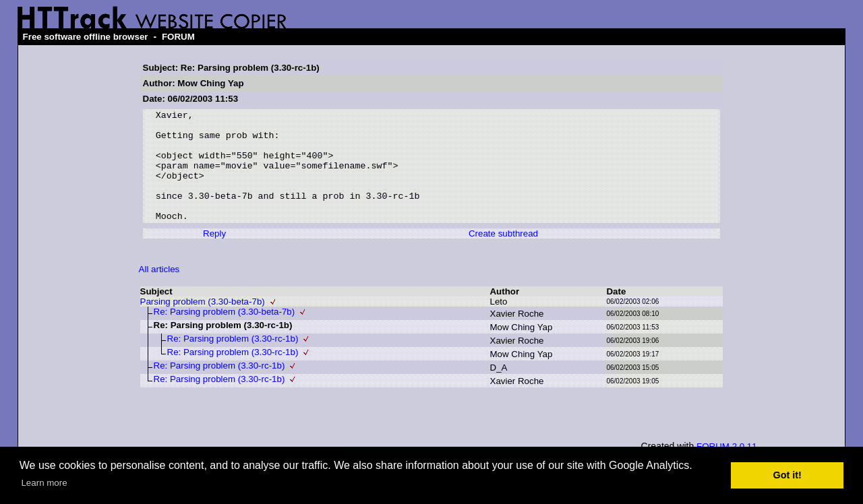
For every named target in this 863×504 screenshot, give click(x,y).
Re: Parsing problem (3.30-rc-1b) (233, 361)
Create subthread (503, 256)
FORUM (178, 37)
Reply (214, 256)
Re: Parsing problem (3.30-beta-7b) (225, 334)
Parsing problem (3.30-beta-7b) (203, 324)
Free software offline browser (86, 37)
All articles (159, 291)
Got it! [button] (787, 475)
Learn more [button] (44, 483)
